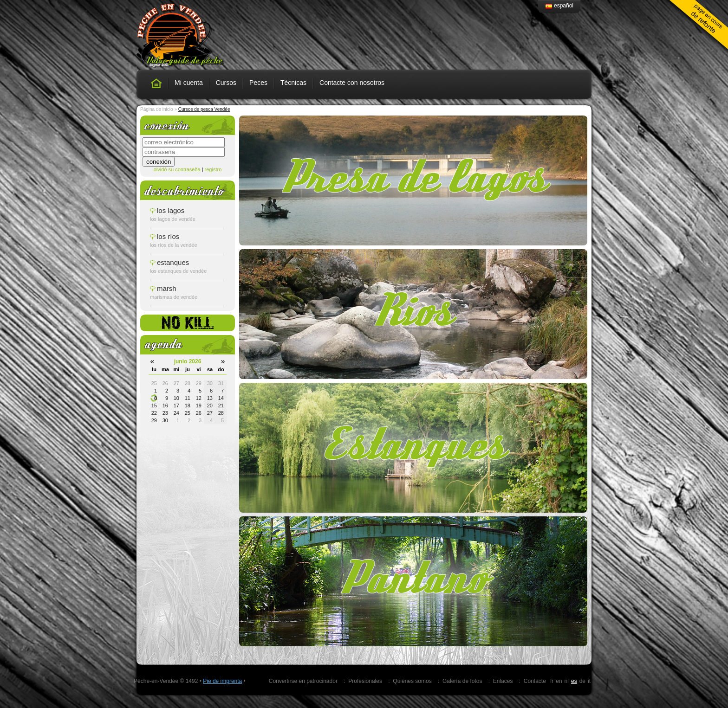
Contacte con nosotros (352, 83)
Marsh (167, 288)
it (589, 681)
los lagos (171, 210)
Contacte (535, 681)
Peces (258, 83)
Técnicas (293, 83)
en (559, 681)
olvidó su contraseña (177, 169)
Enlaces (503, 681)
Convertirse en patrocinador (303, 681)
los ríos (168, 236)
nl (567, 681)
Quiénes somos (412, 681)
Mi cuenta (189, 83)
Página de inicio (157, 109)
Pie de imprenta (222, 681)
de (582, 681)
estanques (173, 262)
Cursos (226, 83)
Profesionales (365, 681)
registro (213, 169)
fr (552, 681)
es (574, 681)
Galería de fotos (462, 681)
